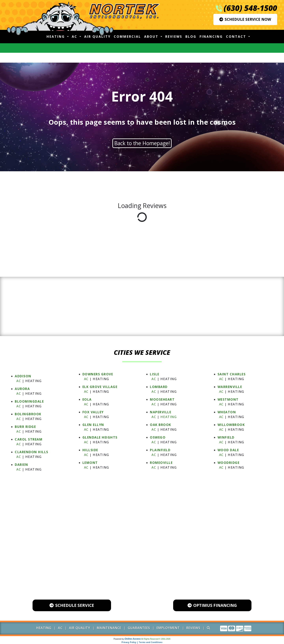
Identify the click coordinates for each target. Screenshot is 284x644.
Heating (169, 417)
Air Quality (97, 37)
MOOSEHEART (162, 399)
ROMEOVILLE (161, 463)
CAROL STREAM (29, 439)
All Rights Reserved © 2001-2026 (156, 639)
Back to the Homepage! (142, 143)
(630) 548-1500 (250, 8)
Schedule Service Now (245, 19)
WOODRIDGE (229, 463)
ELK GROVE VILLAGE (100, 387)
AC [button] (75, 37)
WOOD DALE (228, 450)
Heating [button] (56, 37)
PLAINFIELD (160, 450)
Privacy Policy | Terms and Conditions (142, 642)
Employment (168, 628)
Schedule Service (72, 605)
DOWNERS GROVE (98, 374)
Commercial (127, 37)
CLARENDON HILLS (32, 452)
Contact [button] (237, 37)
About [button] (152, 37)
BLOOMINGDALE (29, 401)
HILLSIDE (90, 450)
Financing (211, 37)
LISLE (155, 374)
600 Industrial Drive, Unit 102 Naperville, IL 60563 (146, 577)
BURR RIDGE (25, 427)
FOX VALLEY (93, 412)
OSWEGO (158, 437)
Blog (191, 37)
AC (19, 381)
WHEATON (227, 412)
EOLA (87, 399)
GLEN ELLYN (93, 425)
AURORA (22, 389)
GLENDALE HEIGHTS (100, 437)
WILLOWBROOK (231, 425)
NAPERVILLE (161, 412)
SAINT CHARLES (232, 374)
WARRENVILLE (230, 387)
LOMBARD (159, 387)
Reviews (174, 37)
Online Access (133, 639)
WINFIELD (226, 437)
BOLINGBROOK (28, 414)
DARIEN (21, 465)
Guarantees (139, 628)
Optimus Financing (212, 605)
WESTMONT (228, 399)
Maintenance (109, 628)
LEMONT (90, 463)
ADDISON (23, 376)
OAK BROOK (161, 425)
